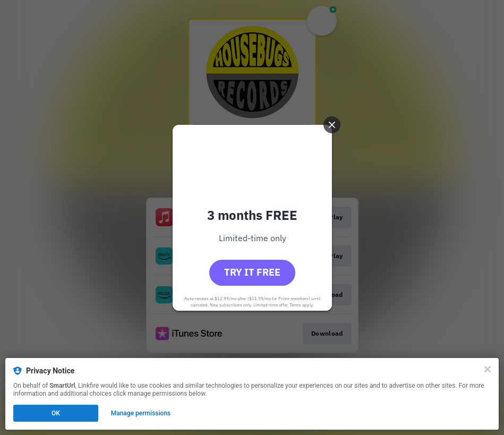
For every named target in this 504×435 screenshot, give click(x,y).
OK (56, 413)
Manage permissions (141, 413)
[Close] (488, 369)
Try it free (252, 272)
